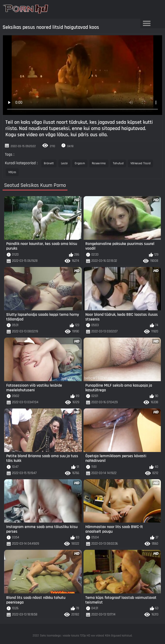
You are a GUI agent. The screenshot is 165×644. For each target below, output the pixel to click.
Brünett (49, 163)
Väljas (12, 172)
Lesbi (64, 163)
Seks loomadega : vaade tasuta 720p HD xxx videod (72, 636)
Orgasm (80, 163)
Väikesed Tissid (141, 163)
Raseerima (99, 163)
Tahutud (118, 163)
